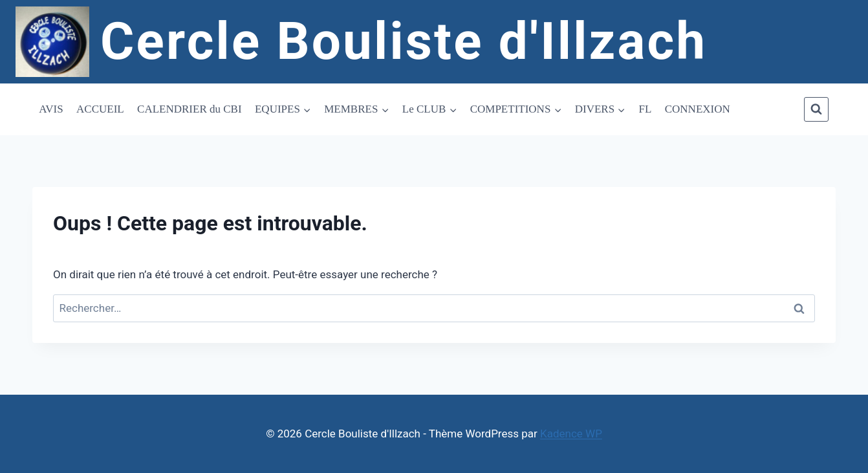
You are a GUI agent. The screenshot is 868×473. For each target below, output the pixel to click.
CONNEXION (698, 109)
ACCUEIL (100, 109)
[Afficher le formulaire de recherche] (816, 109)
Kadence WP (571, 434)
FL (646, 109)
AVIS (51, 109)
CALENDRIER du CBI (190, 109)
